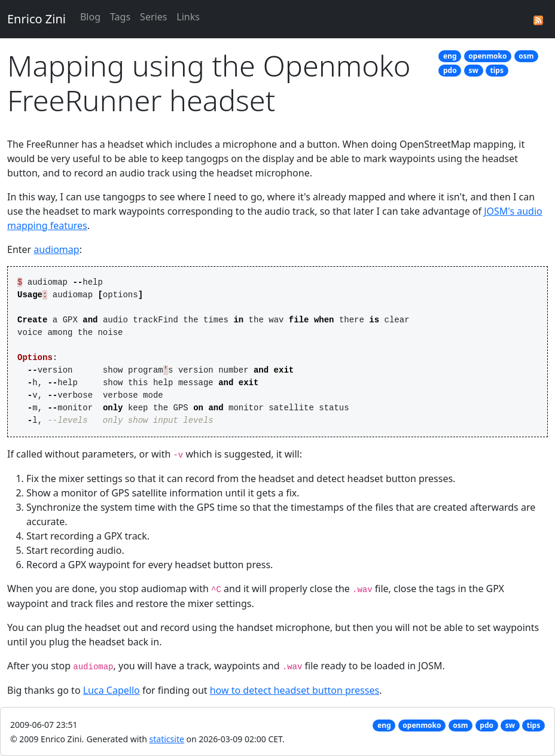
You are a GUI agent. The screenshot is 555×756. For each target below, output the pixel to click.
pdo (450, 70)
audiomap (56, 249)
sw (473, 70)
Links (188, 17)
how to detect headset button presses (295, 690)
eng (450, 56)
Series (153, 17)
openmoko (487, 56)
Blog (90, 17)
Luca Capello (112, 690)
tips (497, 70)
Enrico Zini (36, 19)
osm (526, 56)
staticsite (167, 739)
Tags (120, 17)
